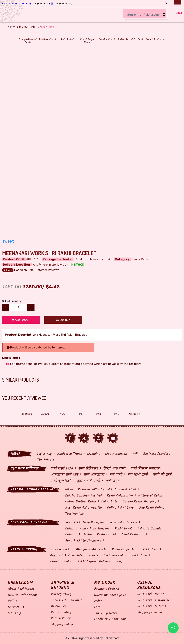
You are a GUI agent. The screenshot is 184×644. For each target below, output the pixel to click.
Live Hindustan (116, 454)
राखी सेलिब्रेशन (88, 469)
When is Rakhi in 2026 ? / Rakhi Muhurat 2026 (101, 490)
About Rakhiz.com (21, 589)
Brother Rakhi (60, 550)
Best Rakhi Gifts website (83, 508)
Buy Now (63, 320)
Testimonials (74, 514)
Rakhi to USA (107, 535)
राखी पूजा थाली (61, 481)
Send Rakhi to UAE (136, 535)
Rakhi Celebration (120, 496)
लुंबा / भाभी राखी (88, 481)
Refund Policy (61, 612)
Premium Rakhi (61, 562)
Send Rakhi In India (152, 606)
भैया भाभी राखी (138, 475)
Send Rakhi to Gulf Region (84, 523)
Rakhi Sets (150, 550)
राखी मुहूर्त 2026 (62, 469)
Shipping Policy (62, 624)
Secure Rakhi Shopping (139, 502)
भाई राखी (116, 475)
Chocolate (75, 555)
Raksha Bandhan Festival (83, 496)
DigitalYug (44, 454)
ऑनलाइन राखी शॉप (64, 475)
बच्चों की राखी (162, 475)
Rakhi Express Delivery (94, 562)
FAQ (97, 607)
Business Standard (157, 454)
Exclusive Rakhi (115, 555)
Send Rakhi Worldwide (154, 600)
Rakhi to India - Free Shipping (87, 529)
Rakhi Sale (139, 555)
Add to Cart (21, 320)
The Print (44, 460)
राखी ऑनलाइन (94, 475)
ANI (135, 454)
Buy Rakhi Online (152, 508)
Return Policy (61, 618)
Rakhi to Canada (149, 529)
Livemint (93, 454)
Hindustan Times (69, 454)
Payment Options (106, 589)
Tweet (8, 241)
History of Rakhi (150, 496)
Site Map (14, 613)
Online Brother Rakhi (81, 502)
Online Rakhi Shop (120, 508)
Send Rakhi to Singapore (83, 541)
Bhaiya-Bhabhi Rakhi (91, 550)
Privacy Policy (61, 594)
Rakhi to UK (123, 529)
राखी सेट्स (112, 481)
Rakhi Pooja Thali (125, 550)
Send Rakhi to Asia (123, 523)
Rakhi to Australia (78, 535)
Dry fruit (57, 555)
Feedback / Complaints (111, 619)
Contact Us (16, 607)
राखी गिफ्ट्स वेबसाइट (145, 469)
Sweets (93, 555)
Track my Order (106, 613)
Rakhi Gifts (109, 502)
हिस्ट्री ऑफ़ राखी (114, 469)
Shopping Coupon (150, 612)
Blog (119, 562)
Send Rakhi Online (151, 594)
